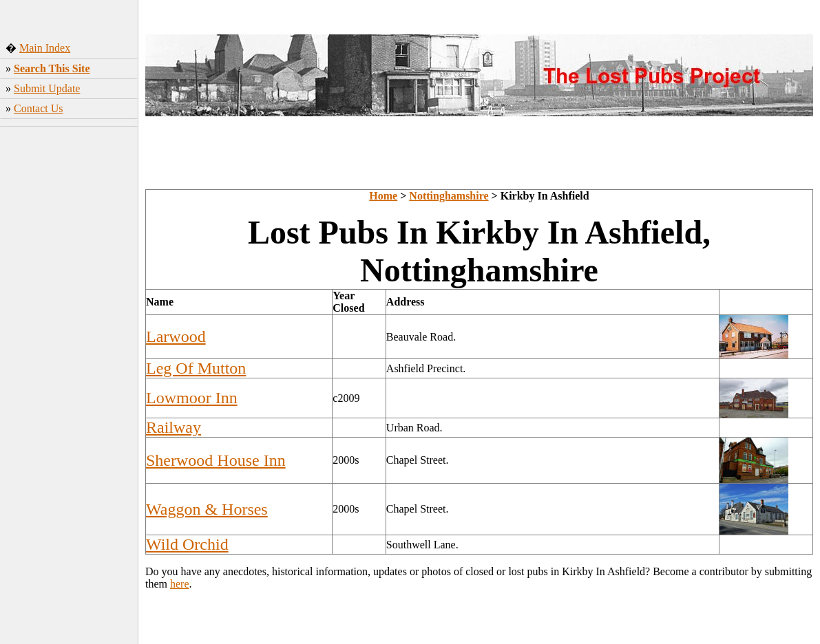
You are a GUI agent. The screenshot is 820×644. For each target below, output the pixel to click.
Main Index (45, 48)
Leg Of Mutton (196, 368)
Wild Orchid (187, 544)
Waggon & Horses (207, 509)
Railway (174, 427)
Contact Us (39, 108)
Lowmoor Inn (192, 398)
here (180, 584)
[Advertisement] (69, 347)
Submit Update (47, 88)
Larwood (176, 336)
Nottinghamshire (449, 196)
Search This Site (52, 68)
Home (383, 196)
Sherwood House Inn (216, 460)
